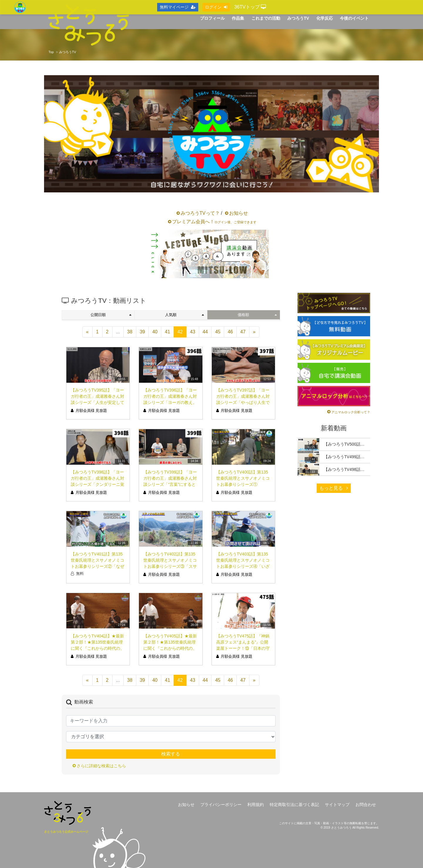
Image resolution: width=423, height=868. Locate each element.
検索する (171, 754)
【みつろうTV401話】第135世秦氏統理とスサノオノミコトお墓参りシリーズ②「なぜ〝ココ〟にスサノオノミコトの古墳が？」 (98, 566)
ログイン (216, 7)
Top (51, 52)
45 (218, 332)
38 (130, 332)
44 (205, 332)
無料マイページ (178, 7)
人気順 (184, 315)
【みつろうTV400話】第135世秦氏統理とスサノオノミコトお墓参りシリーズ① (243, 478)
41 (167, 332)
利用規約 (256, 805)
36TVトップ (250, 7)
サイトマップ (337, 805)
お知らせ (239, 213)
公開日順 (111, 315)
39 (142, 332)
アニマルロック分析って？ (351, 412)
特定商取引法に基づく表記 (294, 805)
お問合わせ (366, 805)
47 (243, 332)
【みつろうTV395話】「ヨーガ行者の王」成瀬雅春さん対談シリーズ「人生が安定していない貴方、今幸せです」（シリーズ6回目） (98, 402)
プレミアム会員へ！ (214, 222)
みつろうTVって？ (200, 213)
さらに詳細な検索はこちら (101, 766)
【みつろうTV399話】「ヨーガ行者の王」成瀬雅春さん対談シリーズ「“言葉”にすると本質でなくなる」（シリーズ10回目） (170, 484)
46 (230, 332)
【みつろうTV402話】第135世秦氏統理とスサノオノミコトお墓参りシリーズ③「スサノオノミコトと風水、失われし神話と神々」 (170, 566)
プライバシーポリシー (221, 805)
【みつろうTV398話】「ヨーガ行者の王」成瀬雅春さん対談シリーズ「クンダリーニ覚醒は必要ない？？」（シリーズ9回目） (98, 484)
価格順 (257, 315)
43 (193, 332)
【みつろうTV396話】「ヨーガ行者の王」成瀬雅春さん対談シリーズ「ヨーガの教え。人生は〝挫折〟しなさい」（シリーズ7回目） (170, 402)
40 (155, 332)
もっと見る (334, 488)
